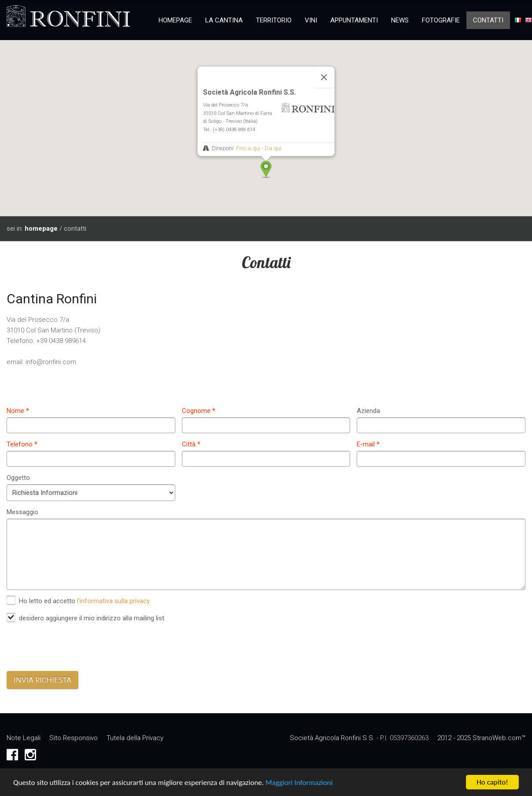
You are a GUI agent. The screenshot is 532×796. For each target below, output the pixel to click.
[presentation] (74, 647)
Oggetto (18, 478)
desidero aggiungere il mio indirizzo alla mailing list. (92, 618)
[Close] (324, 77)
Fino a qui (248, 148)
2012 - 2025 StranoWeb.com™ (481, 738)
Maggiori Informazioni (299, 783)
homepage (41, 228)
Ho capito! (492, 783)
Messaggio (22, 512)
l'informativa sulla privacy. (114, 601)
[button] (266, 170)
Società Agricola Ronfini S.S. (332, 738)
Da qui (273, 148)
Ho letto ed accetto (86, 601)
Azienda (368, 411)
